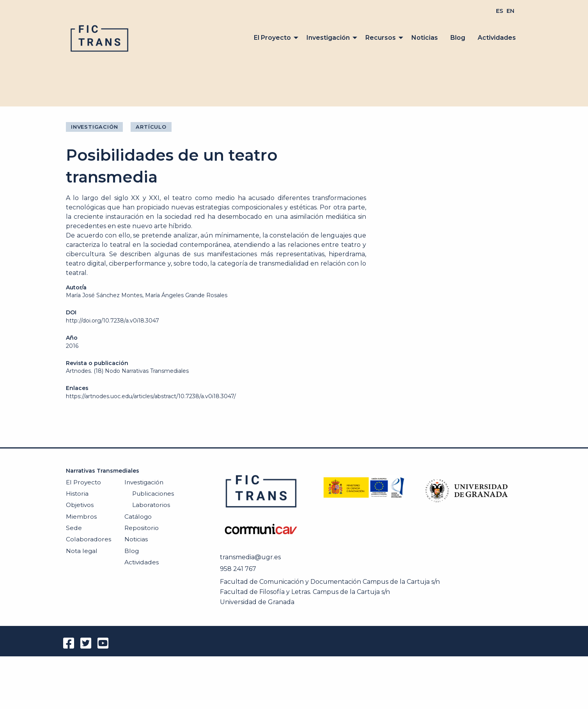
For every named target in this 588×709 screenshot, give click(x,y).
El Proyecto (272, 38)
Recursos (381, 38)
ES (499, 11)
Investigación (328, 38)
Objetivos (80, 505)
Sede (74, 528)
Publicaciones (153, 494)
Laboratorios (151, 505)
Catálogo (138, 517)
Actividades (497, 38)
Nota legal (82, 551)
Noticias (425, 38)
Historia (77, 494)
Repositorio (142, 528)
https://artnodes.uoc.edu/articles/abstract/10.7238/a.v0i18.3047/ (151, 396)
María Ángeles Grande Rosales (186, 295)
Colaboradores (89, 539)
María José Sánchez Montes (104, 295)
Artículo (151, 127)
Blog (458, 38)
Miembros (81, 517)
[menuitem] (499, 11)
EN (510, 11)
